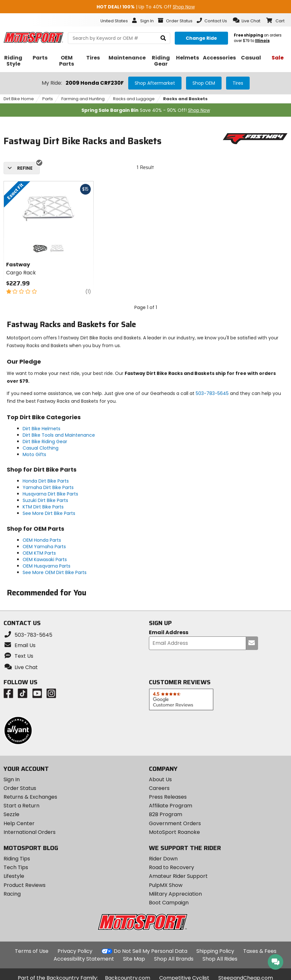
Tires (238, 83)
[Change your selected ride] (201, 38)
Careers (159, 788)
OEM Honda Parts (42, 540)
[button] (247, 20)
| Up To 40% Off (146, 7)
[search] (163, 38)
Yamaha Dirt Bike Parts (48, 487)
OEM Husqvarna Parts (47, 566)
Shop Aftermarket (155, 83)
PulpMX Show (166, 885)
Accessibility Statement (84, 959)
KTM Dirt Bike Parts (43, 507)
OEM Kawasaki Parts (45, 559)
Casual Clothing (41, 448)
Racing (12, 894)
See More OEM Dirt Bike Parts (55, 572)
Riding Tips (17, 859)
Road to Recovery (171, 867)
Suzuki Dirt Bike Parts (45, 500)
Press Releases (168, 797)
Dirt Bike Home (19, 99)
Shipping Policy (215, 951)
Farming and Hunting (83, 99)
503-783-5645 (212, 393)
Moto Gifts (34, 454)
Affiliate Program (171, 806)
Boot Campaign (169, 903)
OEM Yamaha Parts (44, 547)
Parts (48, 99)
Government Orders (175, 823)
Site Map (134, 959)
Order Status (20, 788)
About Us (160, 779)
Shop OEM (204, 83)
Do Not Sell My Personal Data (151, 951)
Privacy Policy (75, 951)
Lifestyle (14, 876)
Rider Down (163, 859)
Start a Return (21, 806)
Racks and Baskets (185, 99)
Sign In (12, 779)
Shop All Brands (174, 959)
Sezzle (11, 814)
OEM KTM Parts (39, 553)
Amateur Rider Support (178, 876)
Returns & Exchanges (30, 797)
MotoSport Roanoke (174, 832)
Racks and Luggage (134, 99)
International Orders (30, 832)
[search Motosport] (119, 38)
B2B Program (166, 814)
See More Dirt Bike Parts (49, 513)
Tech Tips (16, 867)
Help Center (19, 823)
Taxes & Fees (260, 951)
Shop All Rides (220, 959)
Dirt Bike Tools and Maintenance (59, 435)
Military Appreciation (175, 894)
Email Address (169, 633)
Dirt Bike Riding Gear (45, 442)
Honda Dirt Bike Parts (46, 481)
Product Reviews (25, 885)
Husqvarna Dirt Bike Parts (50, 494)
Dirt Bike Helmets (42, 429)
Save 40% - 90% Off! (146, 110)
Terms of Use (32, 951)
